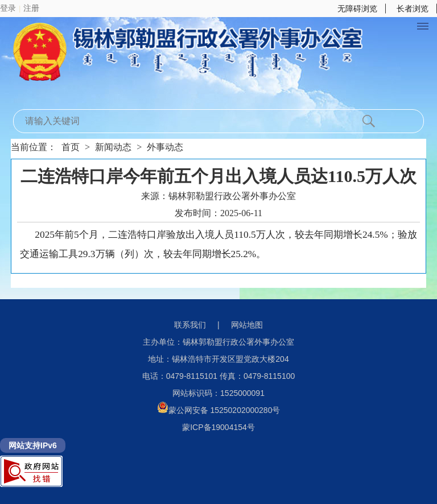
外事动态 (165, 147)
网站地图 (247, 325)
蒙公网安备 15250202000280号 (219, 410)
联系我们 (190, 325)
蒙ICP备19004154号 (218, 427)
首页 (71, 147)
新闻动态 (113, 147)
